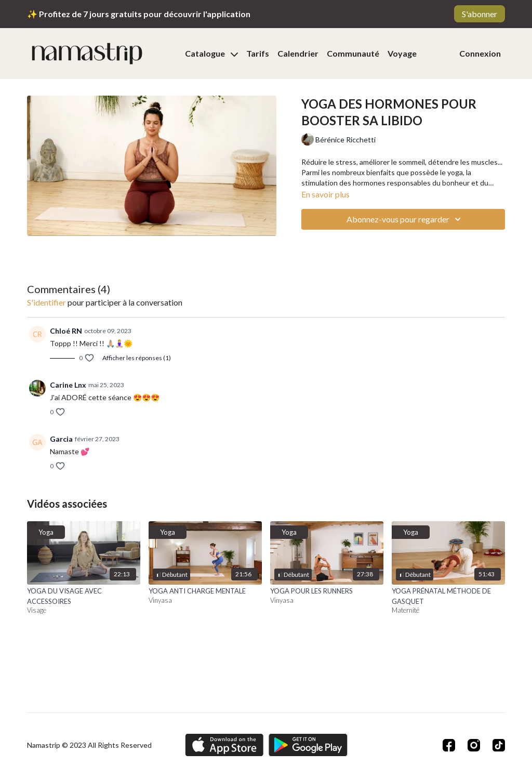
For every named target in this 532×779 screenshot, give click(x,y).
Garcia (61, 439)
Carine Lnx (68, 385)
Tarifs (258, 53)
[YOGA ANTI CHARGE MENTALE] (205, 591)
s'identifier (46, 302)
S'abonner (480, 14)
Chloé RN (66, 331)
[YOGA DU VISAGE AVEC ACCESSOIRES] (84, 596)
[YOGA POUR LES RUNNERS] (327, 591)
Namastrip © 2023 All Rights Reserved (89, 745)
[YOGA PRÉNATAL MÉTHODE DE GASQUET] (448, 596)
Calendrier (298, 53)
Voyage (402, 53)
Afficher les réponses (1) (137, 358)
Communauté (353, 53)
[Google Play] (308, 745)
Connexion (480, 53)
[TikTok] (499, 745)
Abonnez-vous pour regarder (405, 219)
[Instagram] (474, 745)
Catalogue (211, 53)
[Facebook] (449, 745)
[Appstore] (224, 745)
